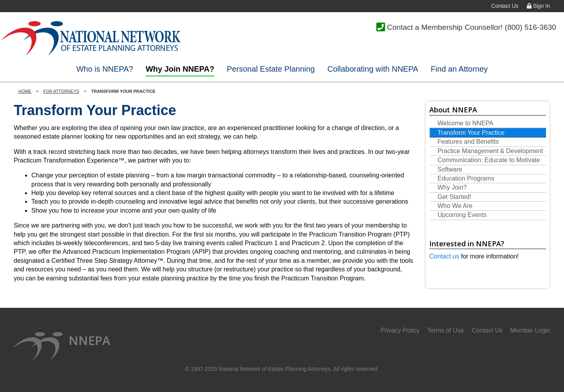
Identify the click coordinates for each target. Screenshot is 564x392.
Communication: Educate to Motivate (489, 160)
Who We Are (455, 206)
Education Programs (466, 178)
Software (450, 169)
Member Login (530, 330)
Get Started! (454, 197)
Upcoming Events (462, 215)
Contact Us (505, 6)
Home (25, 91)
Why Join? (452, 187)
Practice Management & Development (490, 151)
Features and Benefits (468, 142)
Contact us (444, 256)
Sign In (538, 6)
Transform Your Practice (471, 133)
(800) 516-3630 (531, 27)
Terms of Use (445, 330)
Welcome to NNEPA (465, 123)
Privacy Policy (400, 330)
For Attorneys (61, 91)
